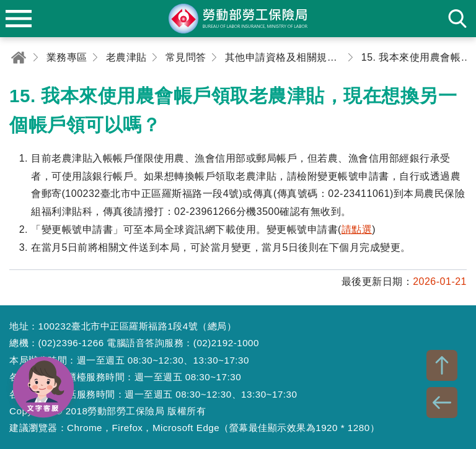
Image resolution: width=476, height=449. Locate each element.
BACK (442, 403)
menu (19, 19)
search (457, 19)
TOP (442, 365)
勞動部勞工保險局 (238, 19)
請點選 (357, 229)
